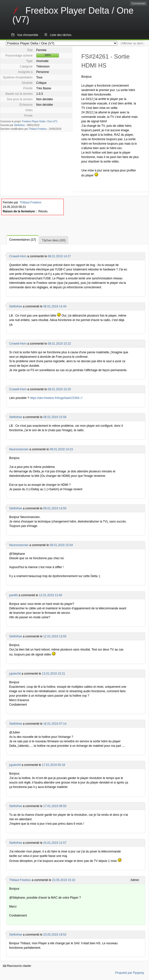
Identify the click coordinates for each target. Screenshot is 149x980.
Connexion (138, 3)
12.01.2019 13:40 (50, 595)
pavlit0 (14, 595)
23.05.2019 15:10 (64, 880)
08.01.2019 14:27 (59, 256)
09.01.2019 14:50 (55, 508)
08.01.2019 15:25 (59, 389)
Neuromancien (19, 449)
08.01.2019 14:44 (55, 306)
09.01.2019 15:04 (61, 545)
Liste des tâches (61, 35)
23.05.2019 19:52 (55, 935)
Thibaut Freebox (38, 129)
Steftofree (19, 125)
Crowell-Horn (18, 256)
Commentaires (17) (23, 240)
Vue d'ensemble (28, 35)
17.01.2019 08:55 (55, 806)
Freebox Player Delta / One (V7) (40, 121)
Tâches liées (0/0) (54, 240)
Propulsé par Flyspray (130, 973)
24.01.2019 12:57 (55, 843)
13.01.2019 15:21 (53, 674)
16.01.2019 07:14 (55, 724)
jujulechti (15, 674)
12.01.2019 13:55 (55, 636)
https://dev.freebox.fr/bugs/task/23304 (55, 398)
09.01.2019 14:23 (61, 449)
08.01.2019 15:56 (55, 417)
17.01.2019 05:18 (53, 765)
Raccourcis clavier (17, 966)
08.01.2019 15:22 (59, 344)
